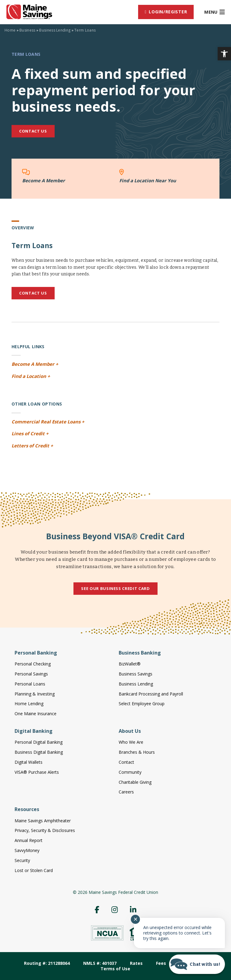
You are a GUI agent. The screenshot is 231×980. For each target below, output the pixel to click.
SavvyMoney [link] (27, 850)
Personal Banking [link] (36, 653)
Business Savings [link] (136, 674)
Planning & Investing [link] (35, 694)
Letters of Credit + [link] (32, 446)
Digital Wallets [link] (29, 762)
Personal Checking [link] (33, 664)
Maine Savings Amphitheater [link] (43, 821)
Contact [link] (126, 762)
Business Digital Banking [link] (39, 752)
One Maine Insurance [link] (36, 714)
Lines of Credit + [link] (30, 433)
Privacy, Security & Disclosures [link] (45, 830)
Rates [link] (136, 963)
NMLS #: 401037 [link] (100, 963)
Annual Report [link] (29, 840)
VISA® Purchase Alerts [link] (37, 772)
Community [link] (130, 772)
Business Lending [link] (55, 30)
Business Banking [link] (140, 653)
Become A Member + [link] (35, 364)
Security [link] (22, 860)
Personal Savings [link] (31, 674)
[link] (224, 54)
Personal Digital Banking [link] (39, 742)
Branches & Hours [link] (137, 752)
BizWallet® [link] (130, 664)
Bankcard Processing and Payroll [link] (151, 694)
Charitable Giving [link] (135, 782)
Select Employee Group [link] (142, 704)
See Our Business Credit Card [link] (115, 588)
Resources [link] (27, 809)
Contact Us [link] (33, 131)
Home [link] (10, 30)
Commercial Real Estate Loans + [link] (48, 422)
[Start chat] (197, 964)
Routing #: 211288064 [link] (47, 963)
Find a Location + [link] (31, 376)
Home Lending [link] (29, 704)
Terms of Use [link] (115, 969)
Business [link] (27, 30)
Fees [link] (161, 963)
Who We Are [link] (131, 742)
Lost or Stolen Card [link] (34, 870)
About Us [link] (130, 731)
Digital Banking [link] (34, 731)
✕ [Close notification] (136, 919)
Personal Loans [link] (30, 684)
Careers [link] (126, 792)
